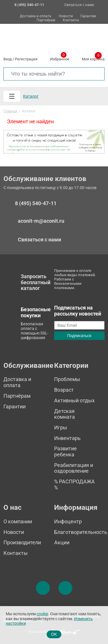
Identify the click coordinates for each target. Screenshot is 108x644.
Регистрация (26, 59)
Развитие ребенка (66, 451)
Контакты (71, 20)
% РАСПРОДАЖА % (74, 485)
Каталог (31, 96)
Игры (61, 427)
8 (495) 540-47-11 (36, 203)
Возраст (64, 390)
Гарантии (88, 16)
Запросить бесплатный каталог (36, 282)
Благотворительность (81, 532)
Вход (8, 59)
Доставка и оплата (36, 16)
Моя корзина (93, 58)
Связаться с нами (79, 5)
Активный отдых (74, 400)
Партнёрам (46, 20)
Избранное (60, 58)
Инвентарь (67, 438)
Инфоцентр (68, 521)
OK (54, 634)
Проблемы (67, 379)
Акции (62, 542)
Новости (66, 16)
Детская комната (65, 414)
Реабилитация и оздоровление (74, 468)
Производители (22, 542)
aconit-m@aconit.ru (41, 221)
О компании (18, 521)
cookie (42, 614)
